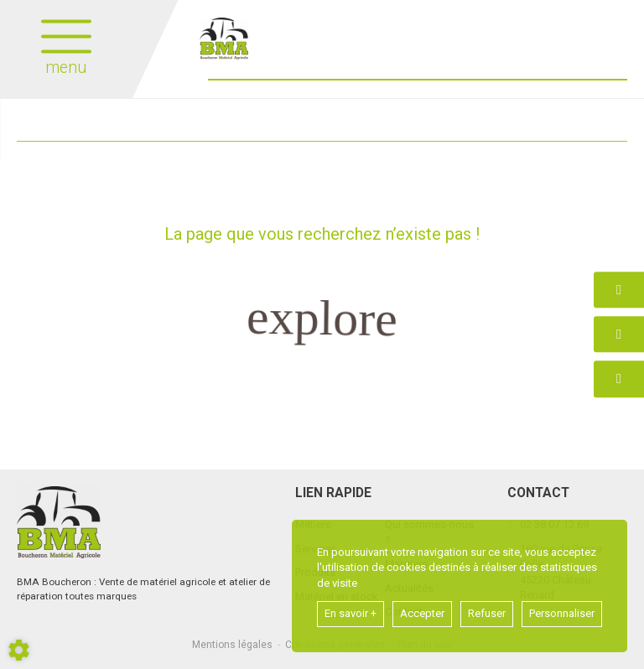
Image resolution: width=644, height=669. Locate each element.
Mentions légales (232, 645)
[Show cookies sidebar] (19, 650)
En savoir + (351, 613)
